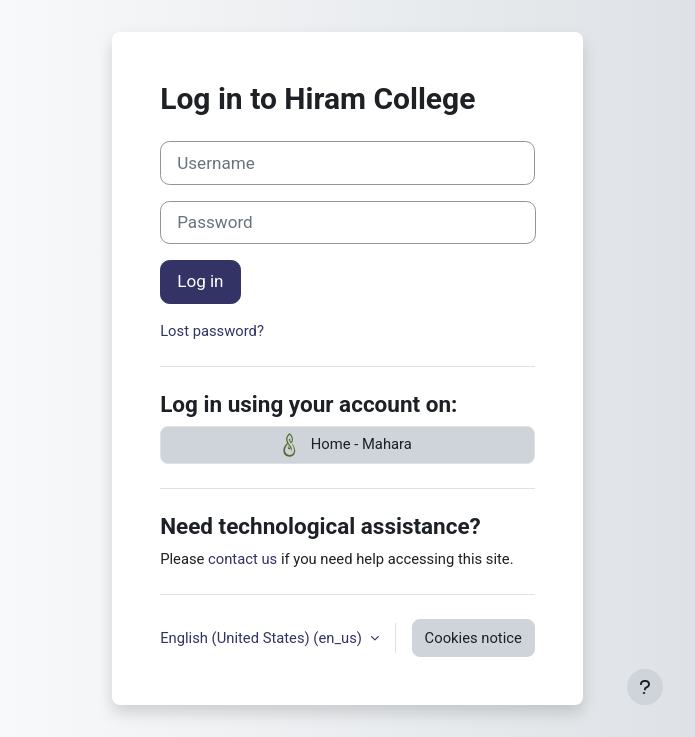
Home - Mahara (347, 445)
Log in (200, 281)
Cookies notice (473, 638)
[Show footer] (645, 687)
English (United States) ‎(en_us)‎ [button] (262, 638)
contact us (242, 559)
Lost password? (212, 331)
